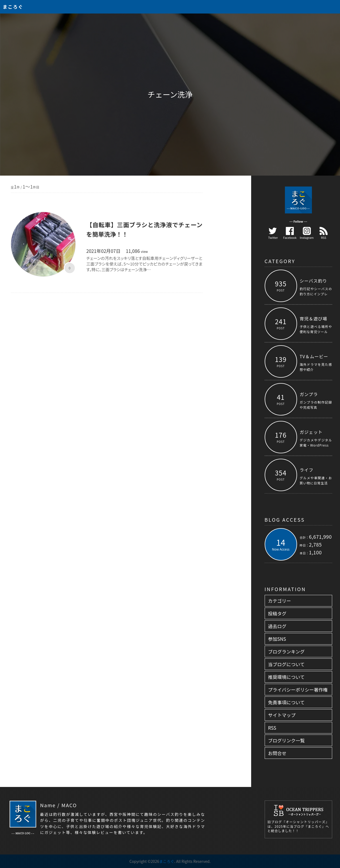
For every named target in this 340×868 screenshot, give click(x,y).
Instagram (307, 233)
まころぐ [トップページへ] (13, 7)
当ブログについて (287, 664)
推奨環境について (287, 677)
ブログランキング (287, 651)
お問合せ (277, 753)
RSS (324, 233)
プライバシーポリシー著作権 (298, 690)
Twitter (273, 233)
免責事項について (287, 702)
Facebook (290, 233)
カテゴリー (280, 601)
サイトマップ (282, 715)
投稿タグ (277, 613)
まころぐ (167, 861)
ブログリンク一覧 (287, 740)
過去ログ (277, 626)
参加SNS (277, 639)
